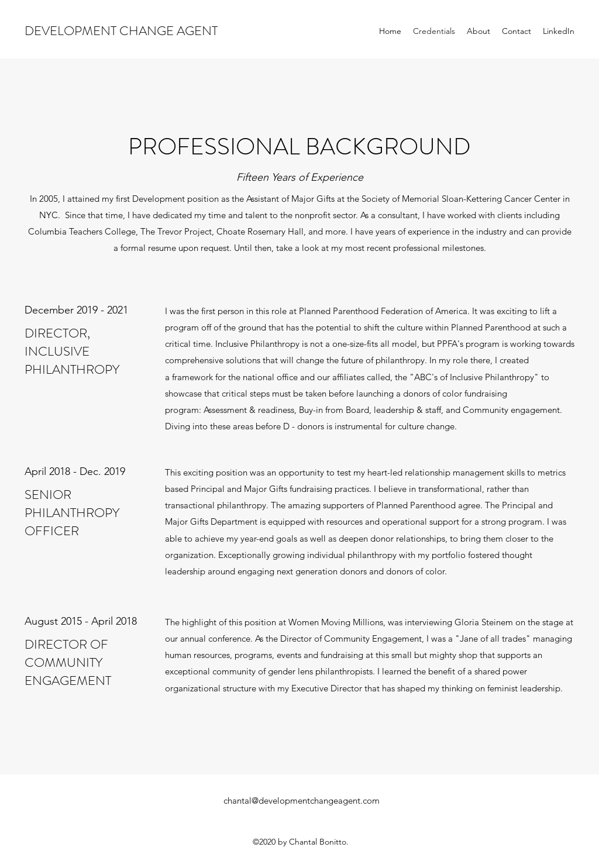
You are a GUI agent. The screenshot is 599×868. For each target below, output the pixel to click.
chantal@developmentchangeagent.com (302, 800)
